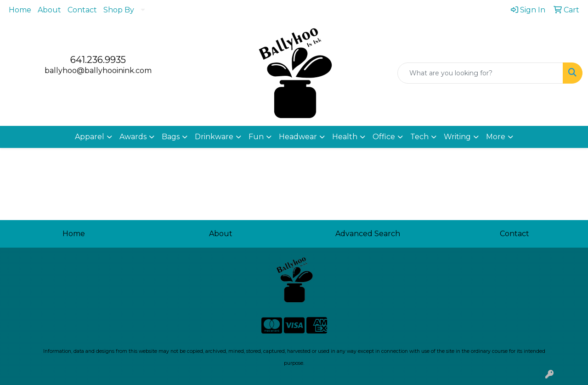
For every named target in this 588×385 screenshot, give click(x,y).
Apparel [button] (90, 137)
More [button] (496, 137)
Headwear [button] (298, 137)
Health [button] (345, 137)
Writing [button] (457, 137)
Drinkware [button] (214, 137)
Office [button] (384, 137)
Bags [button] (171, 137)
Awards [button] (133, 137)
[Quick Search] (480, 73)
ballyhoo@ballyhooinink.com (98, 71)
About (49, 10)
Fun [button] (256, 137)
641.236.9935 (98, 60)
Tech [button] (419, 137)
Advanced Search (368, 234)
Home (20, 10)
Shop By (119, 10)
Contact (82, 10)
